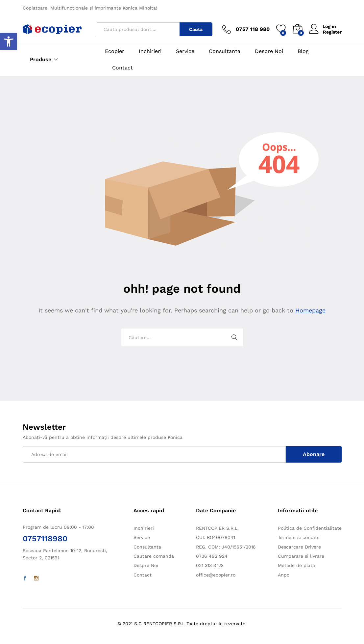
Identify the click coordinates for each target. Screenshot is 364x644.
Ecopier (115, 51)
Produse (41, 60)
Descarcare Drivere (299, 547)
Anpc (284, 575)
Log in (323, 27)
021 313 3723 (210, 565)
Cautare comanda (154, 556)
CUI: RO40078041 (216, 537)
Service (185, 51)
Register (332, 32)
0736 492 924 (212, 556)
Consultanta (225, 51)
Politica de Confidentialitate (310, 528)
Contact (122, 68)
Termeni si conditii (299, 537)
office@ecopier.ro (216, 575)
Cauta (196, 29)
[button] (9, 41)
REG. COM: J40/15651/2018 (226, 547)
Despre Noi (269, 51)
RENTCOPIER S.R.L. (217, 528)
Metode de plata (296, 565)
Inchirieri (150, 51)
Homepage (310, 310)
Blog (303, 51)
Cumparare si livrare (301, 556)
